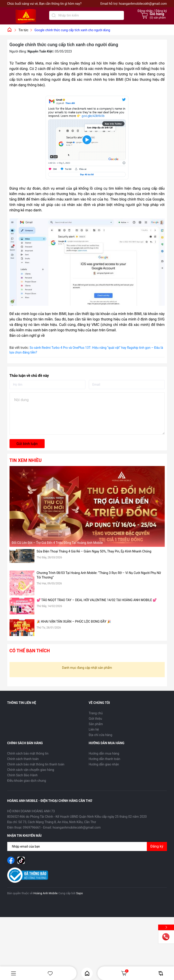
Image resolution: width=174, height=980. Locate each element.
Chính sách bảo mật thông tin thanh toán (36, 764)
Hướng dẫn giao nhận (104, 764)
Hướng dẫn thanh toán (105, 759)
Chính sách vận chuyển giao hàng (31, 770)
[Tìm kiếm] (54, 15)
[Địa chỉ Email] (87, 846)
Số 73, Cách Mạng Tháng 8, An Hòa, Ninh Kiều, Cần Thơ (57, 822)
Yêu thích (50, 973)
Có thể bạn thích (30, 651)
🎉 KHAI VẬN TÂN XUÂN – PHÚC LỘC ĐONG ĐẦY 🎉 (74, 621)
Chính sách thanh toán (23, 759)
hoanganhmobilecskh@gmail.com (143, 4)
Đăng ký (157, 846)
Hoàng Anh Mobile (45, 893)
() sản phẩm (158, 18)
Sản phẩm (96, 724)
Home (87, 973)
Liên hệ (94, 729)
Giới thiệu (95, 719)
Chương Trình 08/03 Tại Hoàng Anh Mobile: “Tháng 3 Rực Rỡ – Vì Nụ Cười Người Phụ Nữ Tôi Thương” (99, 575)
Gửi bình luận (27, 444)
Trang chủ (96, 713)
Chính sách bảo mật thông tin (28, 753)
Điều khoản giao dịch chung (27, 781)
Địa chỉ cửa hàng (101, 735)
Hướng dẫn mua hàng (104, 753)
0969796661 (32, 827)
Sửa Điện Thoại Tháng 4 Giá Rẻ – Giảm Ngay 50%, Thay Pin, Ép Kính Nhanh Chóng (94, 551)
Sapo (80, 893)
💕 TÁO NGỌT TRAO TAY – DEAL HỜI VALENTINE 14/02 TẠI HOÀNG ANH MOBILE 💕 (97, 600)
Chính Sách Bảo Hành (22, 775)
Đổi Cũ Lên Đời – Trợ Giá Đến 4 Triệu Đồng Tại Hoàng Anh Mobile (57, 543)
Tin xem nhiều (26, 460)
